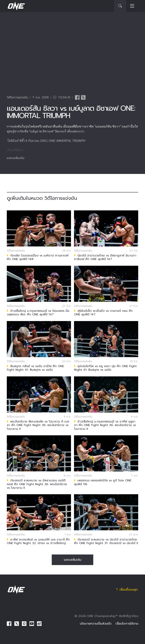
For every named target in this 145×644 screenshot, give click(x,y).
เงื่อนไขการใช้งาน (127, 624)
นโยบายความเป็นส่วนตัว (96, 624)
